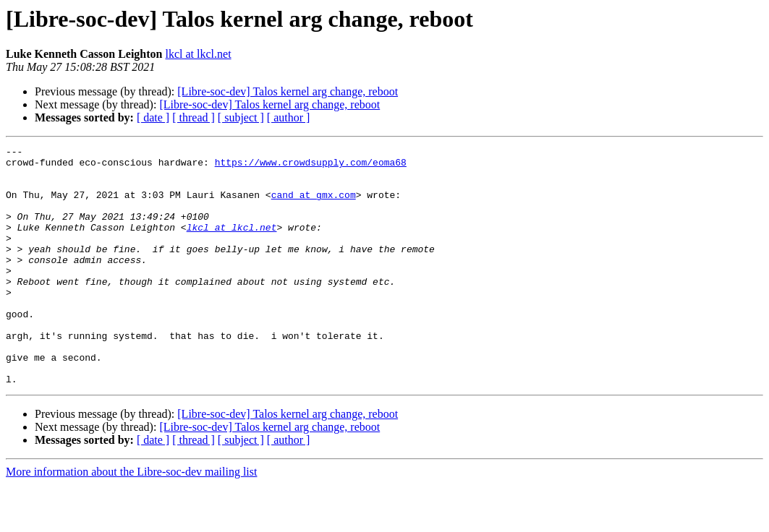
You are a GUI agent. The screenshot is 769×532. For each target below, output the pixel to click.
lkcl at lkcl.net (199, 54)
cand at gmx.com (314, 205)
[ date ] (153, 117)
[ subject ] (241, 117)
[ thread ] (194, 117)
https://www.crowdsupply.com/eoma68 (311, 166)
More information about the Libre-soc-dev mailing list (131, 519)
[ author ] (289, 117)
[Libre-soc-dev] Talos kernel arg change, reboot (288, 91)
